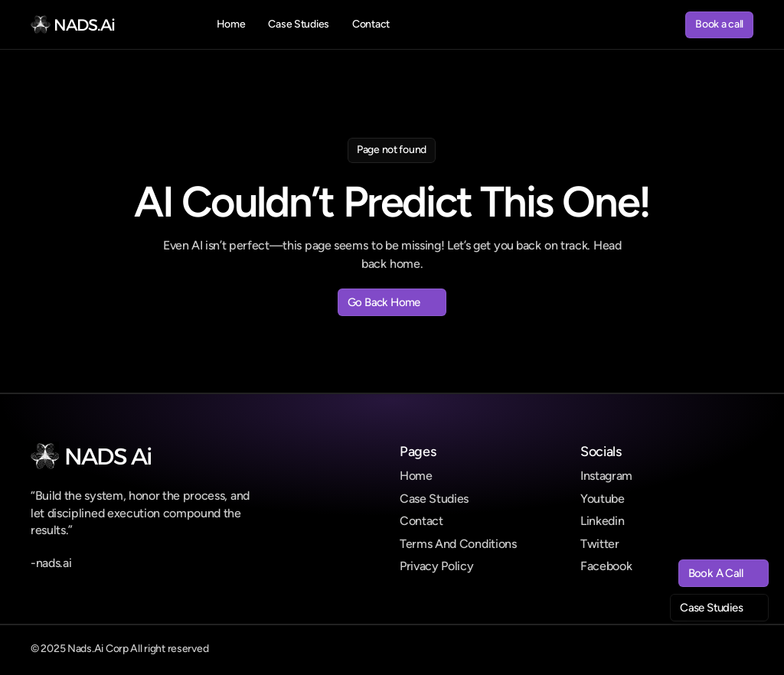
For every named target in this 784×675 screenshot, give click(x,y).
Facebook (606, 566)
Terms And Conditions (458, 544)
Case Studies (434, 499)
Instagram (606, 476)
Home (416, 476)
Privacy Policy (437, 566)
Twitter (600, 544)
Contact (421, 521)
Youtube (603, 499)
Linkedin (602, 521)
